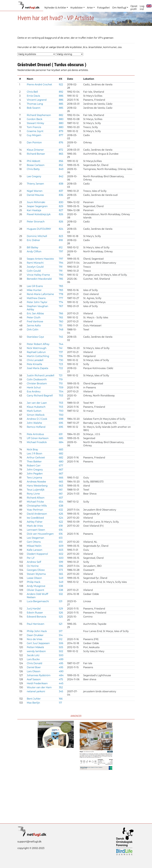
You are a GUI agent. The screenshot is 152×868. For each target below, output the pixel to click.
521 (61, 624)
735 (61, 356)
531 (61, 601)
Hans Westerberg (37, 486)
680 (61, 462)
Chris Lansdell (35, 360)
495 (61, 663)
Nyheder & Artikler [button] (55, 8)
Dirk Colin (33, 330)
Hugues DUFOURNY (39, 229)
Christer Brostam (37, 384)
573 (61, 570)
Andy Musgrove (36, 586)
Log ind (142, 8)
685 (61, 438)
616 (61, 530)
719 (61, 380)
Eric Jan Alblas (35, 313)
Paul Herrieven (35, 624)
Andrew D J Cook (37, 419)
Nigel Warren (35, 191)
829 (61, 206)
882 (61, 115)
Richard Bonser (36, 154)
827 (61, 210)
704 (61, 392)
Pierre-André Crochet (39, 85)
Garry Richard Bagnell (40, 396)
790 (61, 275)
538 (61, 586)
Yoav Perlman (35, 510)
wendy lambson (36, 651)
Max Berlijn (33, 703)
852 (61, 165)
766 (61, 313)
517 (61, 631)
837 (61, 191)
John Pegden (35, 474)
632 (61, 510)
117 (60, 703)
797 (61, 251)
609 (61, 546)
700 (61, 411)
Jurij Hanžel (34, 609)
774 (61, 302)
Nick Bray (32, 450)
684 (61, 442)
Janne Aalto (34, 326)
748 (61, 330)
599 (61, 562)
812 (61, 247)
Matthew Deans (36, 298)
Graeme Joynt (35, 131)
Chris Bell (32, 92)
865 (61, 154)
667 (61, 470)
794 (61, 263)
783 (61, 286)
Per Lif (31, 558)
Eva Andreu (34, 392)
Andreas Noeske (36, 482)
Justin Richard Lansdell (40, 375)
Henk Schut (34, 388)
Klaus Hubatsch (36, 407)
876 (61, 143)
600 (61, 558)
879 (61, 131)
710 (61, 384)
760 (61, 322)
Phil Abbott (33, 161)
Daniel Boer (34, 667)
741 (61, 348)
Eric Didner (33, 240)
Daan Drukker (35, 635)
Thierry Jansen (35, 184)
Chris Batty (33, 169)
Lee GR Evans (35, 286)
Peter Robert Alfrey (38, 344)
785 (61, 279)
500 (61, 655)
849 (61, 169)
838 (61, 184)
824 (61, 229)
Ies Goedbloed (35, 518)
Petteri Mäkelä (35, 647)
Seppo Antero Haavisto (40, 259)
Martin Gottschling (38, 356)
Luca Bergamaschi (38, 601)
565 (61, 574)
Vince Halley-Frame (38, 275)
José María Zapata (37, 368)
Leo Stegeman (35, 538)
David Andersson (37, 514)
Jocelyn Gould (35, 267)
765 (61, 318)
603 (61, 550)
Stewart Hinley (35, 123)
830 (61, 202)
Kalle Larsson (35, 550)
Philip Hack (33, 582)
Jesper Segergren (37, 206)
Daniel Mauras (35, 195)
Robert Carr (34, 466)
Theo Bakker (34, 462)
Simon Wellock (36, 415)
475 (61, 679)
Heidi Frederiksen (37, 683)
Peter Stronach (36, 222)
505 (61, 647)
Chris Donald (34, 663)
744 (61, 344)
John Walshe (34, 423)
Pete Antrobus (35, 434)
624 (61, 518)
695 (61, 423)
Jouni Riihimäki (36, 202)
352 (61, 687)
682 (61, 454)
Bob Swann (34, 108)
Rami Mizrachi (35, 263)
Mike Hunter (34, 290)
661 (61, 490)
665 (61, 482)
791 (61, 267)
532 (61, 594)
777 (61, 298)
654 (61, 502)
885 (61, 104)
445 (61, 683)
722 (61, 368)
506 (61, 643)
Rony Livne (33, 494)
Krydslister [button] (77, 8)
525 (61, 617)
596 (61, 566)
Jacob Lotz (33, 655)
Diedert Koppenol (37, 554)
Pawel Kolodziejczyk (39, 214)
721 (61, 375)
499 (61, 659)
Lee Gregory (34, 176)
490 (61, 671)
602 (61, 554)
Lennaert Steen (36, 530)
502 (61, 651)
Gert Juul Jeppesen (38, 643)
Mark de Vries (35, 526)
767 (61, 306)
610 (61, 542)
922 (61, 85)
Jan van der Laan (37, 403)
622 (61, 522)
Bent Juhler (34, 699)
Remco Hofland (36, 427)
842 (61, 176)
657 (61, 498)
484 (61, 675)
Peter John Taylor (37, 302)
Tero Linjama (34, 478)
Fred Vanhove (35, 322)
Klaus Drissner (35, 150)
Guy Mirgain (34, 135)
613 (61, 538)
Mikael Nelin (34, 546)
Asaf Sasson (34, 679)
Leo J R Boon (34, 454)
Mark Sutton (34, 411)
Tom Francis (34, 127)
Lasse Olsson (34, 578)
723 (61, 364)
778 (61, 294)
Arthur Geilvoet (36, 458)
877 (61, 135)
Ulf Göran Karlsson (38, 438)
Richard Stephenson (39, 115)
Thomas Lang (35, 104)
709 (61, 388)
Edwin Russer (35, 613)
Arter (90, 8)
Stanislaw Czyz (35, 337)
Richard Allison (36, 498)
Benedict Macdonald (39, 279)
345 (61, 691)
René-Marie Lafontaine (40, 294)
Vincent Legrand (37, 100)
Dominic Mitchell (37, 236)
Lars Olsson (33, 671)
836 (61, 195)
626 (61, 514)
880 (61, 119)
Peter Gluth (34, 318)
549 (61, 578)
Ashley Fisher (35, 522)
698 (61, 419)
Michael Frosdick (37, 442)
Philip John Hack (37, 631)
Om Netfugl (119, 8)
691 (61, 434)
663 (61, 486)
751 (61, 326)
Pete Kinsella (34, 364)
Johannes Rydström (39, 675)
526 (61, 613)
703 (61, 396)
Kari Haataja (34, 210)
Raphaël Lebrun (36, 352)
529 (61, 609)
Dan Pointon (34, 143)
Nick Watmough (37, 348)
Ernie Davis (33, 96)
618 (61, 526)
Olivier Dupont (35, 590)
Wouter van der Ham (39, 687)
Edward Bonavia (36, 617)
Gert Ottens (34, 542)
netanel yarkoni (36, 691)
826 (61, 214)
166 (61, 699)
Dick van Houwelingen (40, 534)
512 (61, 639)
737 (61, 352)
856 (61, 161)
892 (61, 92)
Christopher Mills (37, 506)
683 (61, 450)
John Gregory (35, 470)
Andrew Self (34, 562)
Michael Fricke (35, 502)
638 (61, 506)
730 (61, 360)
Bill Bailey (33, 247)
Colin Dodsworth (37, 380)
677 (61, 466)
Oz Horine (33, 566)
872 (61, 150)
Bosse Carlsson (36, 165)
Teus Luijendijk (36, 490)
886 (61, 96)
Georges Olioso (36, 570)
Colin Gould (34, 271)
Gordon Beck (35, 119)
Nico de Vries (34, 639)
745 (61, 337)
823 (61, 236)
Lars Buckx (33, 659)
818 (61, 240)
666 (61, 478)
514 (61, 635)
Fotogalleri (103, 8)
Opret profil (134, 8)
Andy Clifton (34, 251)
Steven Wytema (36, 574)
